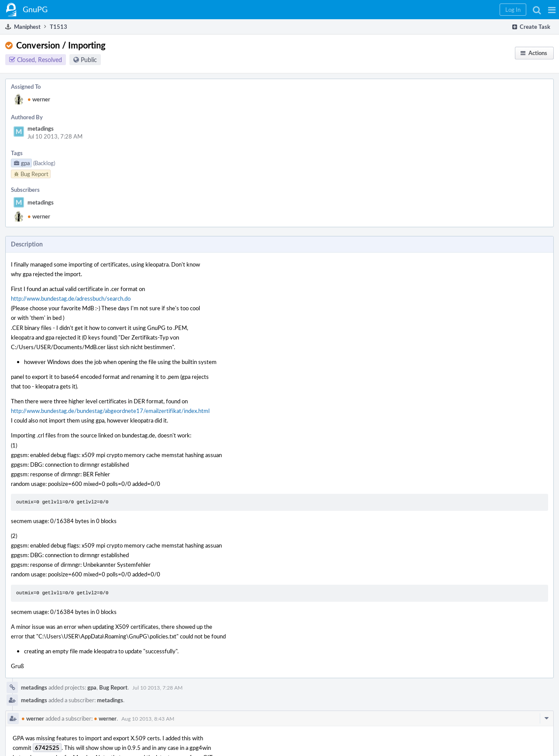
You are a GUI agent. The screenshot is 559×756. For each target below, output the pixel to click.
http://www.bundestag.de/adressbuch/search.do (71, 298)
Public (89, 60)
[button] (552, 10)
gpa (92, 687)
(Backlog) (44, 163)
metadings (41, 128)
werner (39, 99)
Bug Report (113, 687)
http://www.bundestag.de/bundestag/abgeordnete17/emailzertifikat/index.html (110, 411)
